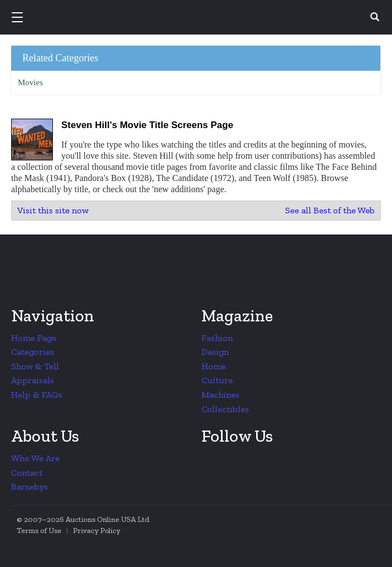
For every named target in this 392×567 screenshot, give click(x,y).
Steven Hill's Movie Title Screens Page (147, 125)
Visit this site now (53, 210)
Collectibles (225, 409)
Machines (220, 395)
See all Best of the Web (330, 210)
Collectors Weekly (198, 18)
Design (215, 352)
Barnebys (30, 487)
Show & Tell (35, 366)
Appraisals (33, 380)
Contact (27, 473)
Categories (33, 352)
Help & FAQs (37, 395)
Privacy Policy (97, 531)
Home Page (34, 338)
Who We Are (35, 458)
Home (214, 366)
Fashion (217, 338)
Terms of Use (39, 531)
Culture (217, 380)
